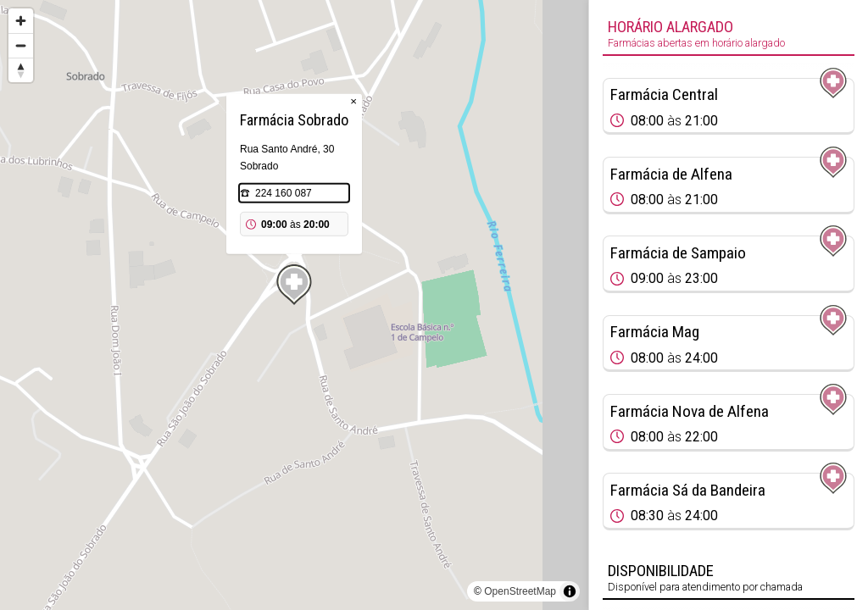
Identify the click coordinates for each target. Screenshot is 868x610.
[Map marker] (294, 285)
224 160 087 (284, 193)
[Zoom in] (21, 21)
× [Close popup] (353, 101)
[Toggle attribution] (570, 591)
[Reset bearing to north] (21, 70)
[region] (294, 305)
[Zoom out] (21, 45)
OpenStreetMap (520, 591)
